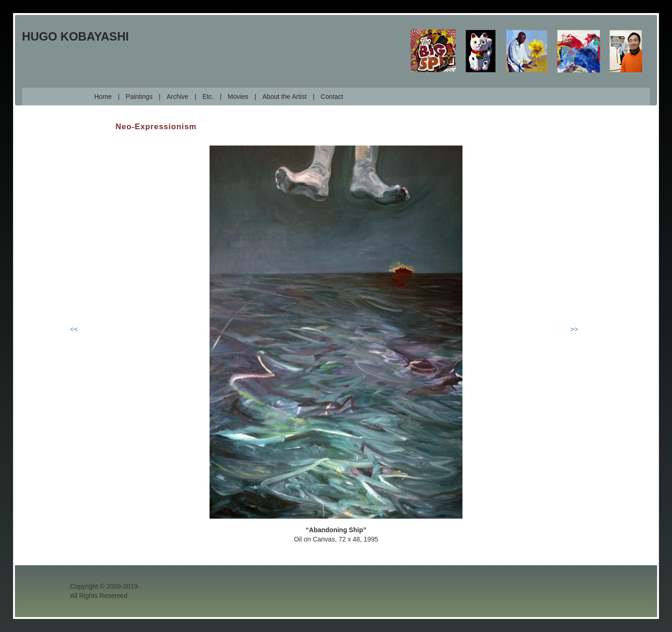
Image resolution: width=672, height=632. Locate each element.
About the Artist (284, 97)
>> (574, 329)
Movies (238, 97)
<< (74, 329)
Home (103, 97)
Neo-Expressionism (156, 127)
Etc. (208, 97)
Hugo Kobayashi (75, 36)
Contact (332, 97)
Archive (178, 97)
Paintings (139, 97)
